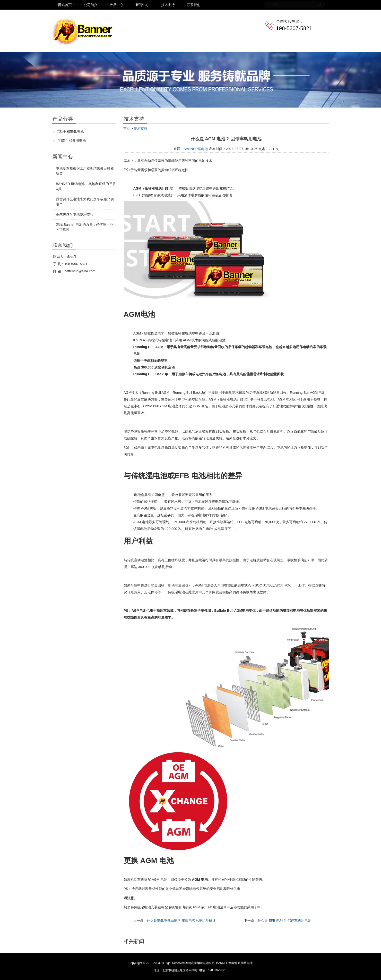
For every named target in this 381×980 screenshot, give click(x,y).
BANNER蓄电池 (196, 149)
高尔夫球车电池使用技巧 (75, 214)
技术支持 (168, 5)
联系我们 (194, 5)
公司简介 (91, 5)
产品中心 (116, 5)
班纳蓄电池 (245, 963)
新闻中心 (142, 5)
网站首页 (65, 5)
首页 (127, 128)
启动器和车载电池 (70, 132)
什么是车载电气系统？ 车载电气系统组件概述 (181, 921)
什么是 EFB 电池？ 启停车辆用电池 (284, 921)
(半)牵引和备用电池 (71, 141)
